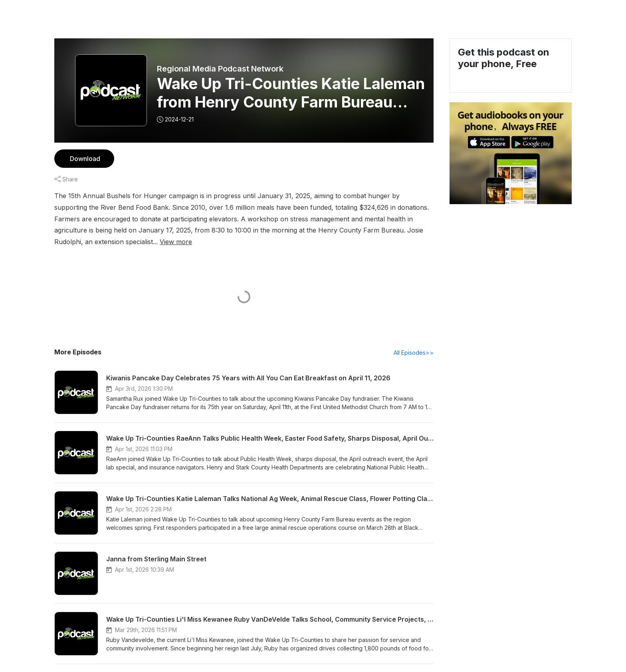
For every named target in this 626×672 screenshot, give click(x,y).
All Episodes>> (415, 341)
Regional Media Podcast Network (220, 69)
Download (84, 158)
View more (399, 230)
